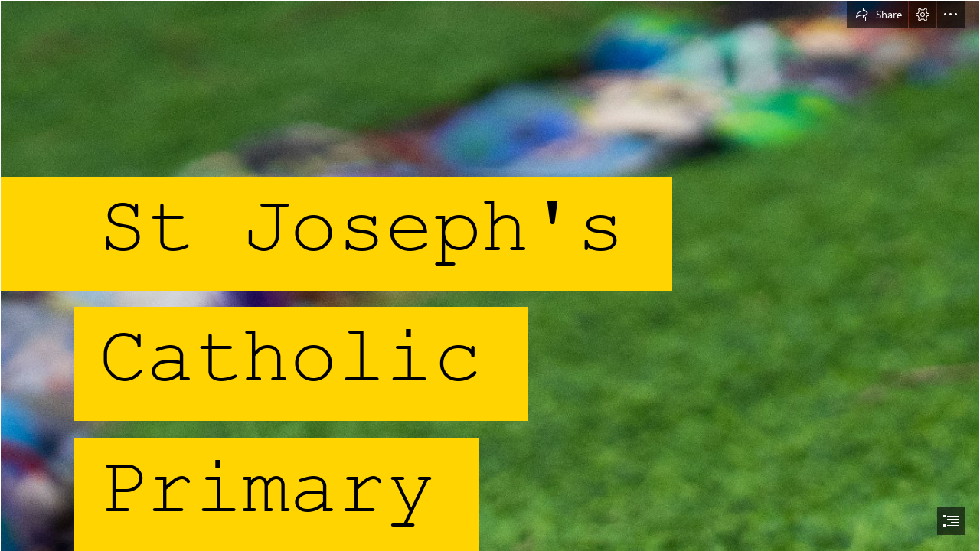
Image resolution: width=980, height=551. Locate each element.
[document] (490, 275)
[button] (877, 15)
